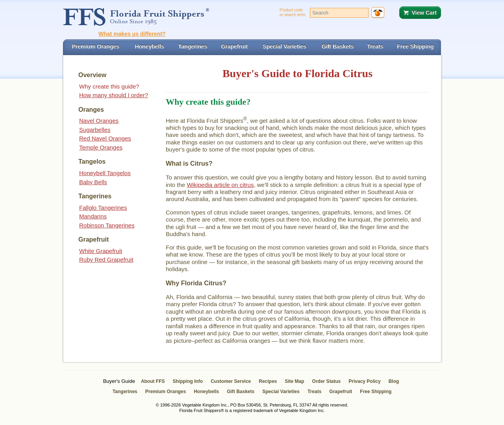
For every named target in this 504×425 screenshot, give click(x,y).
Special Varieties (281, 392)
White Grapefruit (101, 251)
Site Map (294, 381)
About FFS (153, 381)
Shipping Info (188, 381)
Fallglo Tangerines (103, 208)
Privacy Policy (364, 381)
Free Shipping (376, 392)
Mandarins (93, 216)
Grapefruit (341, 392)
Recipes (268, 381)
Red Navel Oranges (105, 138)
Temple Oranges (101, 147)
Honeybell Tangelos (105, 173)
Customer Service (231, 381)
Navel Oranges (99, 121)
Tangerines (125, 392)
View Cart (424, 13)
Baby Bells (93, 182)
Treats (314, 392)
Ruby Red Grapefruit (106, 260)
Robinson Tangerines (107, 225)
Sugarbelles (95, 130)
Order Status (327, 381)
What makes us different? (132, 34)
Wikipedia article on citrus (220, 185)
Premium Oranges (166, 392)
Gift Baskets (241, 392)
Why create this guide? (109, 86)
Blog (394, 381)
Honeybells (206, 392)
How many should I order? (114, 95)
